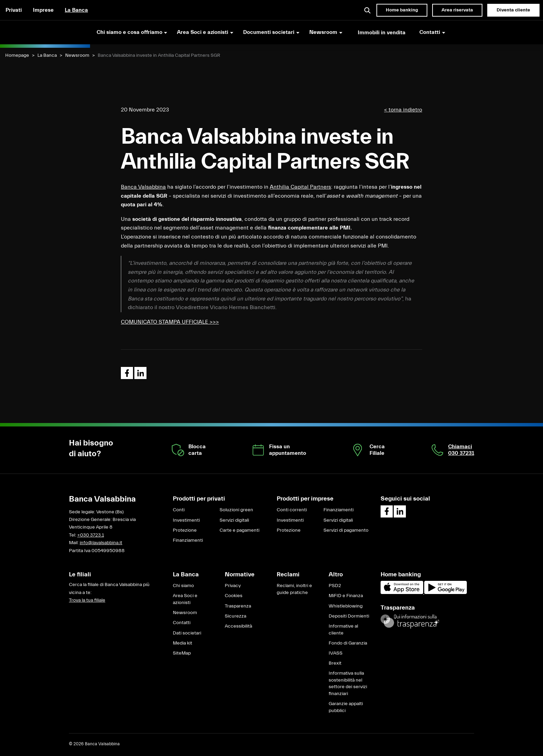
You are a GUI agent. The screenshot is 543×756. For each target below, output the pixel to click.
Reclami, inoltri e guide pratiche (294, 589)
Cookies (234, 596)
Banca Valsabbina (143, 187)
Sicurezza (235, 616)
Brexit (335, 663)
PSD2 (335, 586)
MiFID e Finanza (346, 596)
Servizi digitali (234, 520)
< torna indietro (403, 110)
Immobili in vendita (382, 33)
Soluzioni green (236, 510)
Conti (179, 510)
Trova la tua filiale (87, 600)
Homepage (17, 55)
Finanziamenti (188, 540)
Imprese (43, 10)
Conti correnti (292, 510)
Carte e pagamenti (239, 530)
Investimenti (186, 520)
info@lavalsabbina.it (101, 543)
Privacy (233, 586)
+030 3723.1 (91, 535)
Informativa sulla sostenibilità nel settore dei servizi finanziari (348, 683)
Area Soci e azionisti (185, 599)
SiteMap (182, 653)
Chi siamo (183, 586)
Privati (14, 10)
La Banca (76, 10)
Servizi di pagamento (346, 530)
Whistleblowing (346, 606)
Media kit (183, 643)
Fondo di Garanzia (348, 643)
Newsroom (77, 55)
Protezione (185, 530)
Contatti (182, 623)
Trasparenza (238, 606)
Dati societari (187, 633)
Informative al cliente (343, 630)
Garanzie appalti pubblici (346, 707)
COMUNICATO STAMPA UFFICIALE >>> (170, 322)
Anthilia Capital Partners (300, 187)
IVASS (336, 653)
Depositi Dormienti (349, 616)
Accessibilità (238, 626)
